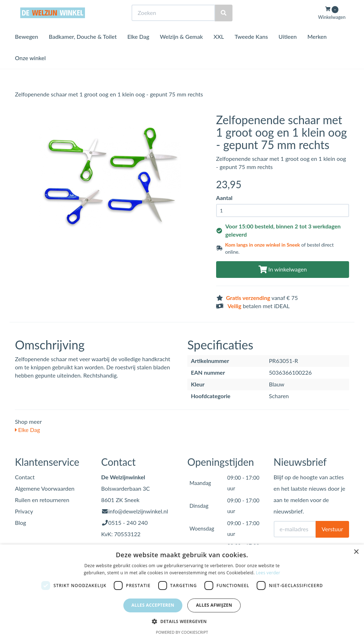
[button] (182, 621)
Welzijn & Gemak (181, 50)
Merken (317, 50)
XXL (219, 50)
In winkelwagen (283, 269)
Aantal (224, 198)
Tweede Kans (251, 50)
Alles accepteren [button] (153, 605)
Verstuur (332, 529)
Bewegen (26, 50)
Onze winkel (30, 71)
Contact (25, 477)
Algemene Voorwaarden (45, 488)
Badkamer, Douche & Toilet (83, 50)
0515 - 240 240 (128, 523)
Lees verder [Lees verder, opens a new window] (268, 573)
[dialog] (182, 591)
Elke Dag (138, 50)
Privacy (24, 511)
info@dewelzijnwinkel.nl (138, 511)
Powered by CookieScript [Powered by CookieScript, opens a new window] (182, 632)
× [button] (356, 552)
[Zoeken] (224, 26)
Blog (20, 523)
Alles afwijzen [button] (214, 605)
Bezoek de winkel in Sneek (44, 7)
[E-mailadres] (295, 529)
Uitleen (288, 50)
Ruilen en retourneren (42, 500)
